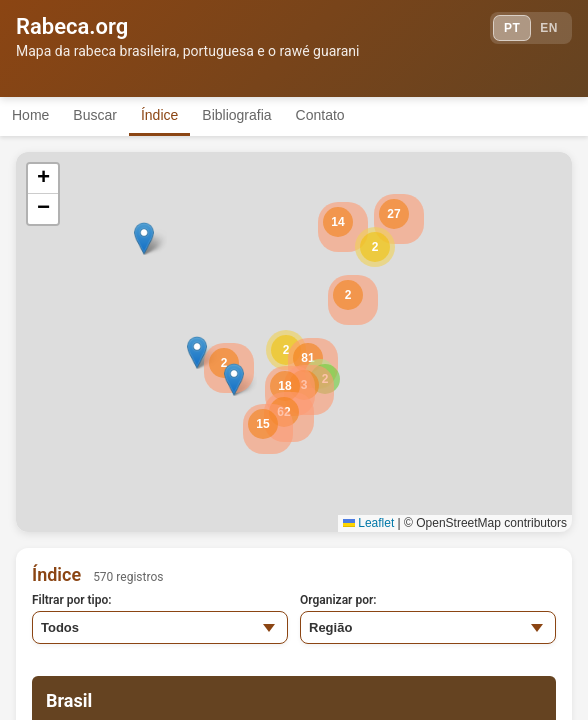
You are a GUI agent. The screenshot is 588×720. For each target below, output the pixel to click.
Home (30, 115)
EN (549, 28)
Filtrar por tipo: (72, 600)
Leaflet (368, 523)
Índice (159, 115)
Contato (320, 115)
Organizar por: (338, 600)
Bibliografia (236, 115)
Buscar (95, 115)
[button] (375, 247)
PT (512, 28)
